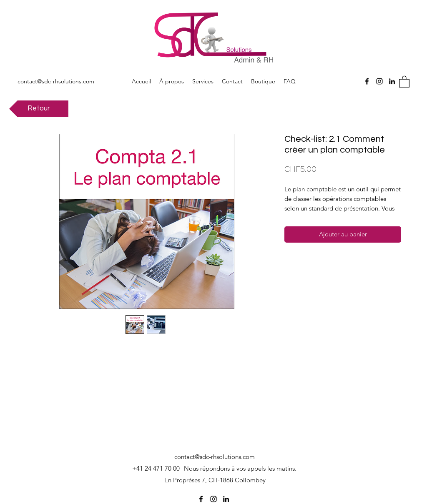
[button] (404, 81)
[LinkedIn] (392, 81)
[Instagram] (379, 81)
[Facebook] (367, 81)
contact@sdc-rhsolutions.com (56, 81)
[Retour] (39, 109)
